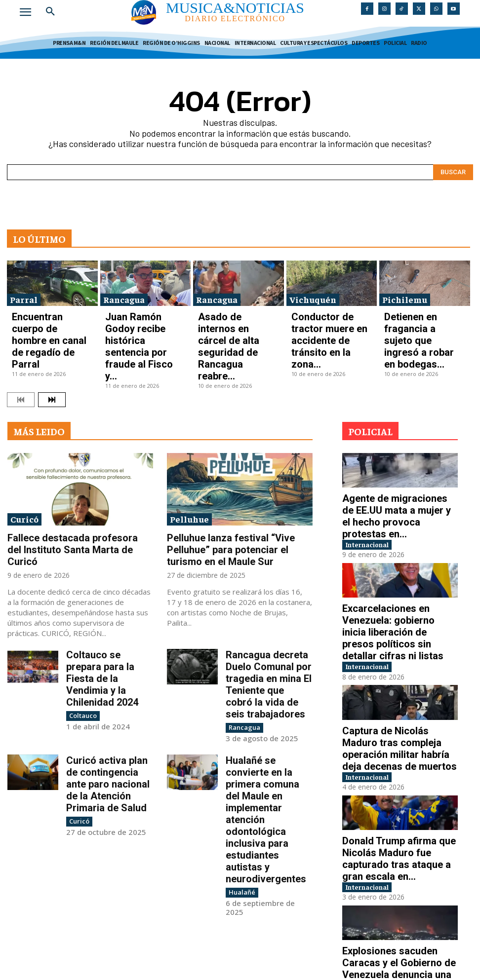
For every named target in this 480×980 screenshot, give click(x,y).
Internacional (376, 468)
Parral (24, 294)
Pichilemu (405, 294)
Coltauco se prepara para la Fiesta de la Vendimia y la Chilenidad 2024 (109, 592)
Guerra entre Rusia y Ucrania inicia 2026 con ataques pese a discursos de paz (397, 916)
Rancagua (124, 294)
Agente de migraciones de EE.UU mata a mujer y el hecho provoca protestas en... (395, 449)
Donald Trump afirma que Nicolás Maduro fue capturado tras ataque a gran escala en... (395, 733)
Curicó (24, 462)
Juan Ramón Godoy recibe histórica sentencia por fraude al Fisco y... (140, 315)
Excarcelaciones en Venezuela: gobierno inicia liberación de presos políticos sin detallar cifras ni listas (398, 545)
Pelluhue (189, 462)
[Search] (453, 167)
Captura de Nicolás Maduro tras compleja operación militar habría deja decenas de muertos (399, 641)
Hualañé (240, 722)
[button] (50, 12)
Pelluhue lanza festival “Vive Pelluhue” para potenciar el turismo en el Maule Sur (239, 484)
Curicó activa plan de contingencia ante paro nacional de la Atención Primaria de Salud (107, 670)
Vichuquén (313, 294)
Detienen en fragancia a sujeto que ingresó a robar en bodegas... (424, 315)
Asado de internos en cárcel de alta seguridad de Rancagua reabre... (236, 315)
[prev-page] (21, 342)
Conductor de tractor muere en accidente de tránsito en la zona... (332, 315)
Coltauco (82, 617)
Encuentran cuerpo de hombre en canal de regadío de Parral (49, 315)
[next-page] (52, 342)
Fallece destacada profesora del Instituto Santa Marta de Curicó (79, 484)
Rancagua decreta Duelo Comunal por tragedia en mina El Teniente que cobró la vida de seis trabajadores (269, 596)
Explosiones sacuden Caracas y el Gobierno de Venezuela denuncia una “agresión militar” (398, 825)
